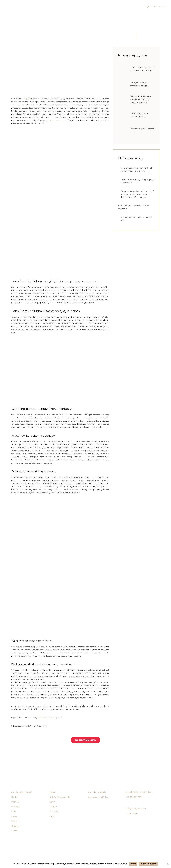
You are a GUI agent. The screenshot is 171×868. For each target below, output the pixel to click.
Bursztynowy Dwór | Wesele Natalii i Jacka (136, 219)
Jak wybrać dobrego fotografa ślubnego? (139, 84)
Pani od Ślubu (56, 120)
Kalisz (52, 792)
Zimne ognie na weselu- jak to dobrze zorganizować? (142, 69)
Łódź (14, 812)
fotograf (25, 99)
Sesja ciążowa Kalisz (97, 792)
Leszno (15, 831)
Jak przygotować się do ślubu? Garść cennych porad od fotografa (141, 99)
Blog (163, 11)
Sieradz (15, 821)
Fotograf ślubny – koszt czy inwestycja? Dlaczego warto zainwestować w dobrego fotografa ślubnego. (137, 194)
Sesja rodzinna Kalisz (98, 797)
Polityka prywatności (136, 809)
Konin (14, 797)
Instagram (42, 718)
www (59, 718)
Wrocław (16, 807)
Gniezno (15, 826)
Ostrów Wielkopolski (22, 792)
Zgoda (133, 864)
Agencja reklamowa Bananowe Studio (95, 855)
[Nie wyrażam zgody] (168, 864)
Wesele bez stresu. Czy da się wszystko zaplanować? (137, 181)
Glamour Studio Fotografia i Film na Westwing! (134, 207)
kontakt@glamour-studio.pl (139, 792)
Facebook (52, 718)
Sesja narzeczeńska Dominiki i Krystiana (139, 115)
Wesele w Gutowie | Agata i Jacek (142, 130)
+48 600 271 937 (134, 797)
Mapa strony (132, 813)
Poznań (15, 802)
